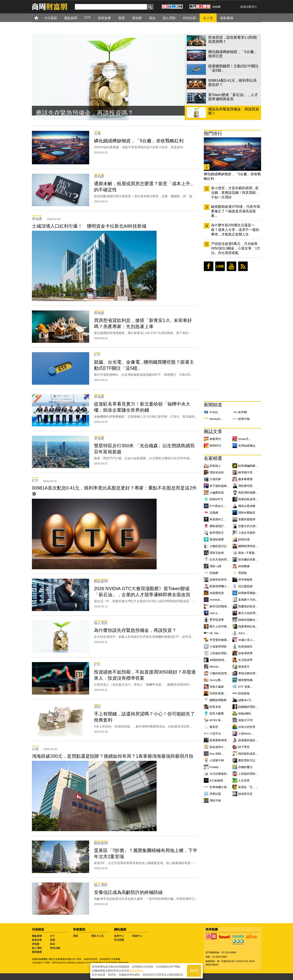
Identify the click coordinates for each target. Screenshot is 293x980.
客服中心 (137, 936)
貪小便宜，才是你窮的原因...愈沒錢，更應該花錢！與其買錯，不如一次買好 (235, 193)
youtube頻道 (231, 266)
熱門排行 (213, 133)
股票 (53, 940)
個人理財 (37, 948)
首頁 (40, 18)
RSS (243, 266)
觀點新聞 (37, 936)
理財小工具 (97, 936)
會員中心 (119, 936)
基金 (53, 944)
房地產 (36, 944)
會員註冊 (246, 7)
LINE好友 (220, 266)
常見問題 (119, 940)
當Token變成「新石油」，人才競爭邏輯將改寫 (99, 113)
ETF (52, 936)
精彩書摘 (37, 952)
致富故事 (37, 940)
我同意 (194, 971)
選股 (75, 936)
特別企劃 (55, 948)
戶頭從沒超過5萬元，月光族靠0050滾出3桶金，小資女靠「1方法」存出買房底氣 (236, 248)
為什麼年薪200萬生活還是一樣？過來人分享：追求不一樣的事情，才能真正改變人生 (235, 230)
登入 (254, 7)
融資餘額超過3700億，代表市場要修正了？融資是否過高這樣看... (236, 211)
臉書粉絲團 (209, 266)
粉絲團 (216, 7)
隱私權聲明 (136, 971)
